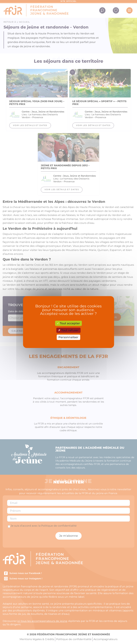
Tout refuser (68, 330)
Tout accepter (68, 323)
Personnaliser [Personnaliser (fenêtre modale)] (68, 337)
